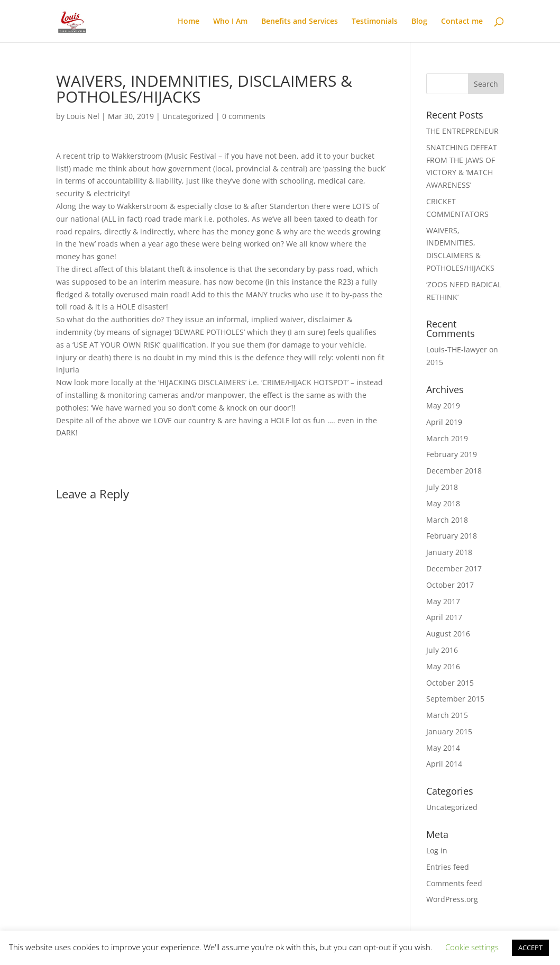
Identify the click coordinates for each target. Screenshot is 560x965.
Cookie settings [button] (472, 947)
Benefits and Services (300, 22)
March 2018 (447, 520)
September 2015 (455, 699)
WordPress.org (452, 899)
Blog (419, 22)
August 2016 (448, 634)
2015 (435, 362)
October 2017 (450, 585)
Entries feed (448, 867)
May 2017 (443, 601)
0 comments (244, 116)
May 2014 (443, 748)
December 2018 (454, 471)
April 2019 (444, 422)
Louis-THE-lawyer (457, 349)
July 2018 (442, 487)
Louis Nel (83, 116)
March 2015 (447, 715)
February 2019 (452, 454)
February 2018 (452, 536)
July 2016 (442, 650)
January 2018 (449, 552)
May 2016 (443, 666)
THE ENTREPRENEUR (462, 131)
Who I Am (230, 22)
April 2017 (444, 617)
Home (189, 22)
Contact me (462, 22)
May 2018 (443, 503)
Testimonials (375, 22)
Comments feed (454, 883)
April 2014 (444, 764)
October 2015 (450, 683)
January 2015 (449, 731)
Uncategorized (188, 116)
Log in (437, 850)
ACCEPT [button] (530, 948)
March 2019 (447, 438)
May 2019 (443, 406)
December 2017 (454, 568)
